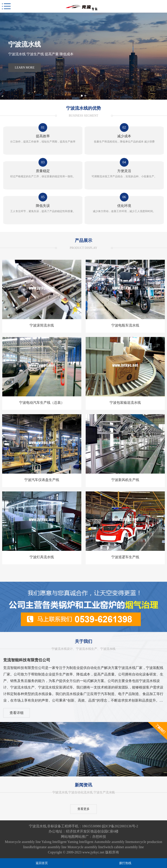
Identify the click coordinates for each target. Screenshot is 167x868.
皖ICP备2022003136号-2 (120, 826)
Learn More (25, 68)
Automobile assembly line (112, 842)
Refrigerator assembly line (48, 847)
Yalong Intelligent (54, 842)
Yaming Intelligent (80, 842)
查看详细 (17, 713)
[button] (82, 96)
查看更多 (83, 809)
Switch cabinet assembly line (124, 847)
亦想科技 (99, 837)
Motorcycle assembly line (23, 842)
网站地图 (68, 837)
